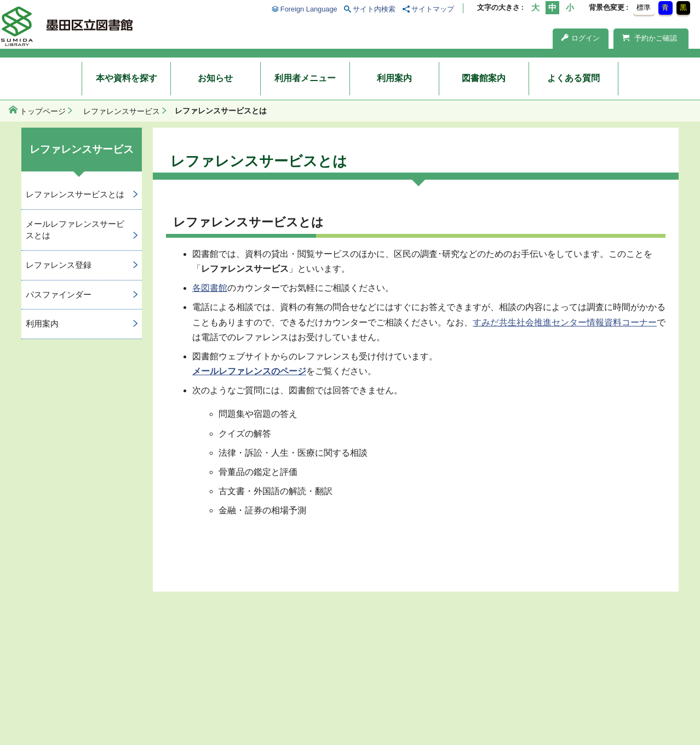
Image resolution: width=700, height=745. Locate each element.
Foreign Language (309, 9)
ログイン (581, 38)
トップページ (43, 111)
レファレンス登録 (59, 265)
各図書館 (210, 288)
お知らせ (215, 78)
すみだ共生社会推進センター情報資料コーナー (565, 322)
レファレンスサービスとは (75, 194)
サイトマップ (433, 9)
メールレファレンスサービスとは (75, 230)
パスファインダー (59, 294)
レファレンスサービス (122, 111)
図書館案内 (484, 78)
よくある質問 (573, 78)
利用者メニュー (305, 78)
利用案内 (394, 78)
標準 (644, 7)
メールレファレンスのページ (249, 371)
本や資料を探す (127, 78)
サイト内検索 (374, 9)
